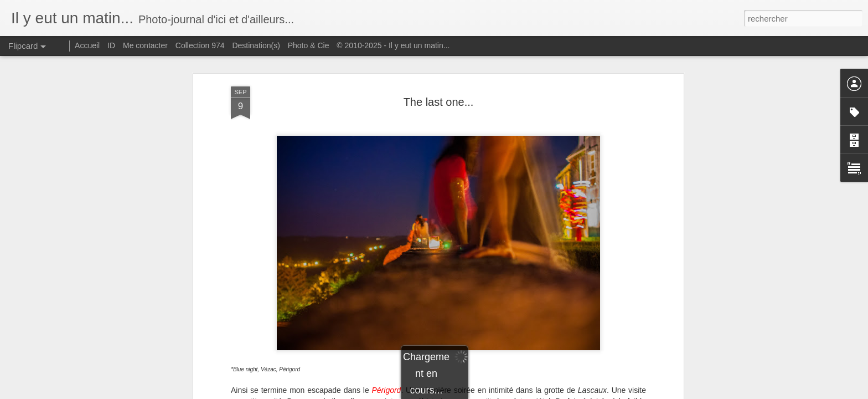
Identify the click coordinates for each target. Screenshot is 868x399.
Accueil (87, 45)
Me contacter (145, 45)
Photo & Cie (309, 45)
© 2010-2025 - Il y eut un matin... (393, 45)
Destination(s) (256, 45)
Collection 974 (200, 45)
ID (111, 45)
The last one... (439, 102)
